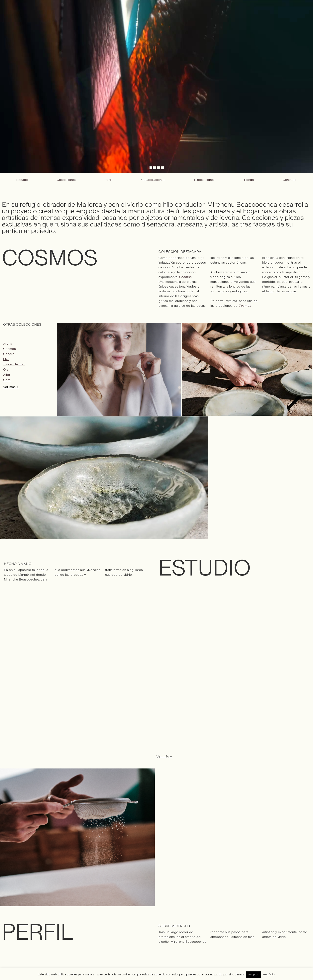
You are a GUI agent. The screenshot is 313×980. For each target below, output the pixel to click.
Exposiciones (205, 180)
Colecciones (66, 180)
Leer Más (268, 974)
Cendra (9, 354)
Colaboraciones (153, 180)
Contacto (290, 180)
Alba (7, 375)
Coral (7, 380)
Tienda (249, 180)
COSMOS (50, 258)
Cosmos (10, 349)
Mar (6, 359)
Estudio (22, 180)
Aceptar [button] (253, 975)
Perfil (109, 180)
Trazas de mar (14, 364)
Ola (6, 369)
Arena (8, 344)
